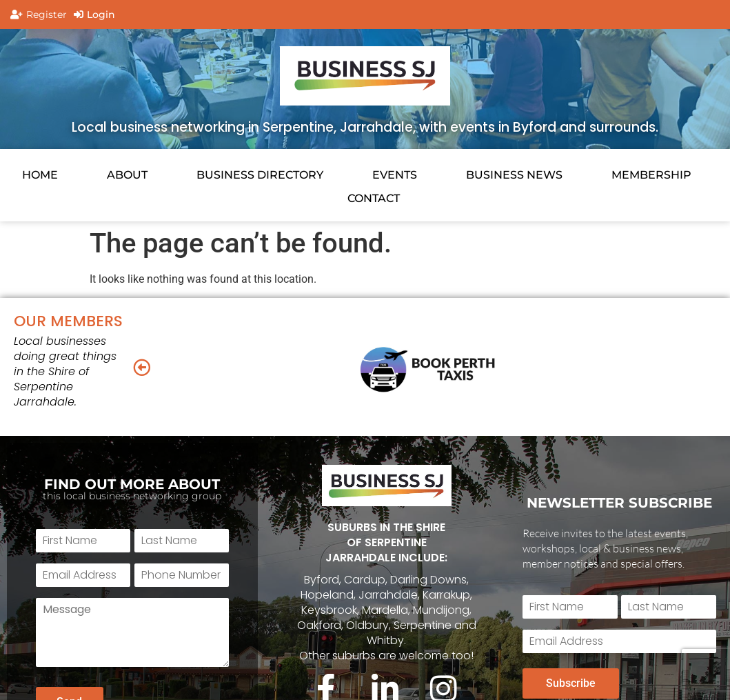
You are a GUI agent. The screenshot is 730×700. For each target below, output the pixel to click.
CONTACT (374, 198)
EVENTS (395, 175)
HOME (40, 175)
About (127, 175)
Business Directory (260, 175)
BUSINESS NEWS (514, 175)
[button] (142, 367)
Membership (651, 175)
